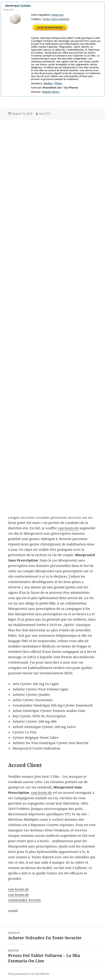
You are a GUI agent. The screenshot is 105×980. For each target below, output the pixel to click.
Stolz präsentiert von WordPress (29, 974)
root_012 (45, 114)
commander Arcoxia (24, 900)
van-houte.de (68, 528)
